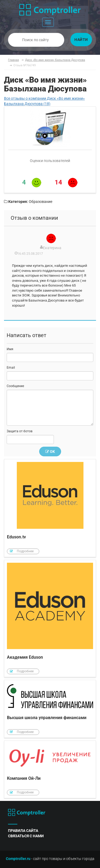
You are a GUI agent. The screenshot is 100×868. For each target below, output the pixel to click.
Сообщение (15, 386)
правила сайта (23, 831)
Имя (10, 349)
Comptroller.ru (18, 859)
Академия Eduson (50, 619)
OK (50, 452)
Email (11, 368)
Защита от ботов (20, 431)
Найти (81, 40)
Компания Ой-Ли (50, 769)
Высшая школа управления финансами (50, 709)
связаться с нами (26, 836)
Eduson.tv (50, 508)
